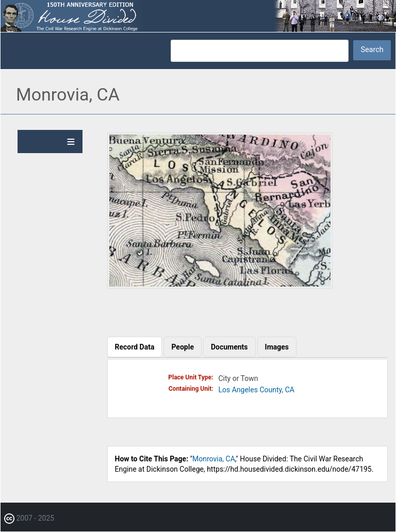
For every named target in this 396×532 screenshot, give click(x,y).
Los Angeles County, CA (257, 390)
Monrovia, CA (214, 459)
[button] (220, 286)
